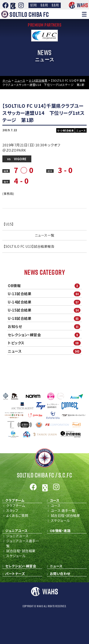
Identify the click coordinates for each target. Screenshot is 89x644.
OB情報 (45, 286)
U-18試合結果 (45, 318)
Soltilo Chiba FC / (45, 475)
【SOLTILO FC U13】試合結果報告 (29, 246)
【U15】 (9, 224)
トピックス (45, 343)
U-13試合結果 (45, 294)
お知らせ (45, 327)
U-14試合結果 (45, 302)
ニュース (45, 351)
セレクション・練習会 (45, 335)
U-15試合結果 (45, 310)
